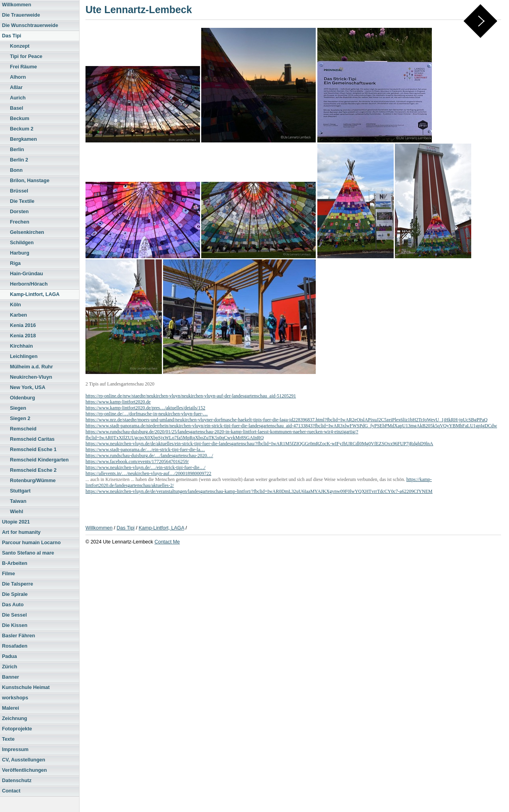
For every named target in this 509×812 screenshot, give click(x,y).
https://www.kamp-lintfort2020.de (118, 402)
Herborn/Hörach (29, 284)
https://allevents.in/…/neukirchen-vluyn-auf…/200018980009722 (148, 473)
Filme (9, 574)
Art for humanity (21, 532)
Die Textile (22, 201)
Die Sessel (14, 615)
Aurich (18, 98)
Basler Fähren (18, 636)
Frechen (20, 222)
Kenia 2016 (23, 325)
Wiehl (17, 512)
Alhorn (18, 77)
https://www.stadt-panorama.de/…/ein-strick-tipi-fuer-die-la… (145, 450)
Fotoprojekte (17, 729)
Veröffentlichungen (24, 770)
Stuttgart (20, 491)
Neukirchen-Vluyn (31, 377)
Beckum (20, 119)
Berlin (17, 150)
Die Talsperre (17, 584)
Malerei (11, 708)
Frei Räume (23, 67)
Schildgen (22, 243)
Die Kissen (15, 625)
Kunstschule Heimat (26, 687)
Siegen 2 (20, 419)
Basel (17, 108)
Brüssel (19, 191)
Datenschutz (17, 781)
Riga (15, 263)
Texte (8, 739)
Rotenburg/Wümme (33, 481)
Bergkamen (23, 139)
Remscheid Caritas (32, 439)
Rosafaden (15, 646)
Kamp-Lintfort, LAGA (35, 294)
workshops (15, 698)
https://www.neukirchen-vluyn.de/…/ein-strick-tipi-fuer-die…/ (146, 467)
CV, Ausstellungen (24, 760)
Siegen (18, 408)
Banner (11, 677)
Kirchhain (21, 346)
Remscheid (23, 429)
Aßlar (16, 88)
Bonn (16, 170)
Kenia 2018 (23, 336)
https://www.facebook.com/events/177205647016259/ (137, 461)
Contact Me (167, 542)
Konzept (20, 46)
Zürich (10, 667)
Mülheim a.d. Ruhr (31, 367)
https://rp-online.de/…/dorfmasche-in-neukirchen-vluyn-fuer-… (147, 414)
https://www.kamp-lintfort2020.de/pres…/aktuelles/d (136, 408)
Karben (18, 315)
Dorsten (19, 212)
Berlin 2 (19, 160)
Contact (11, 791)
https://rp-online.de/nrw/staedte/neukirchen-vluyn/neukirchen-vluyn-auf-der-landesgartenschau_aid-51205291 (191, 396)
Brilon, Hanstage (30, 181)
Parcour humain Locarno (31, 543)
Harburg (20, 253)
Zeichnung (15, 719)
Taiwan (18, 501)
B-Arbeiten (15, 563)
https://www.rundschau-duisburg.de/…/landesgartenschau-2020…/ (149, 456)
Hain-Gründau (26, 274)
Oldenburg (22, 398)
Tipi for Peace (26, 56)
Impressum (15, 750)
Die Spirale (15, 594)
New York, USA (28, 388)
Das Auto (13, 605)
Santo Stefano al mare (28, 553)
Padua (9, 656)
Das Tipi (12, 36)
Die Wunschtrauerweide (30, 25)
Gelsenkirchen (27, 232)
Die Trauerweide (21, 15)
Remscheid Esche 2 (33, 470)
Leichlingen (24, 356)
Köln (16, 305)
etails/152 (196, 408)
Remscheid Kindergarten (39, 460)
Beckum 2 (22, 129)
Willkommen (17, 5)
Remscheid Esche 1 (33, 450)
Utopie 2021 (16, 522)
